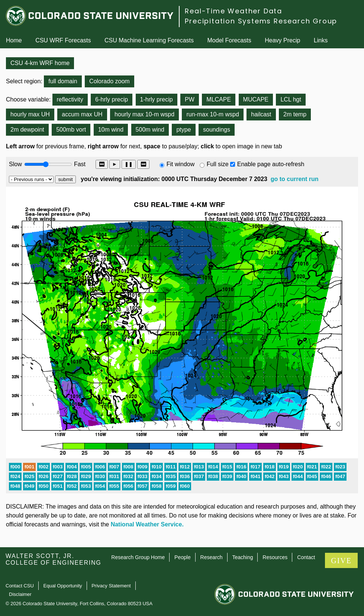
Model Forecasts (229, 40)
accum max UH (82, 114)
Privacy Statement (111, 586)
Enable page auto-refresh (271, 164)
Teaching (242, 557)
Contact (306, 557)
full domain (63, 81)
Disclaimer (20, 594)
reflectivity (70, 99)
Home (14, 40)
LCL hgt (291, 99)
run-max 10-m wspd (212, 114)
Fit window (181, 164)
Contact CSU (20, 586)
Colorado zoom (109, 81)
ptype (183, 130)
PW (190, 99)
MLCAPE (219, 99)
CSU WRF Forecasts (63, 40)
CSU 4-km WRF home (40, 63)
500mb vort (71, 130)
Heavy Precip (282, 40)
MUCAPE (256, 99)
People (183, 557)
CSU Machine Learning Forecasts (149, 40)
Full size (218, 164)
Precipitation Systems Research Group (261, 21)
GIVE (341, 561)
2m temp (295, 114)
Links (321, 40)
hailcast (261, 114)
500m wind (150, 130)
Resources (275, 557)
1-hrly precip (157, 99)
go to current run (295, 179)
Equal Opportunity (63, 586)
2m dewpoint (27, 130)
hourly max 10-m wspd (144, 114)
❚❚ (129, 164)
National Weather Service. (147, 524)
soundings (217, 130)
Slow (15, 164)
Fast (79, 164)
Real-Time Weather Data (233, 11)
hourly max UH (30, 114)
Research (212, 557)
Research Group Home (138, 557)
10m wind (111, 130)
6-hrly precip (112, 99)
